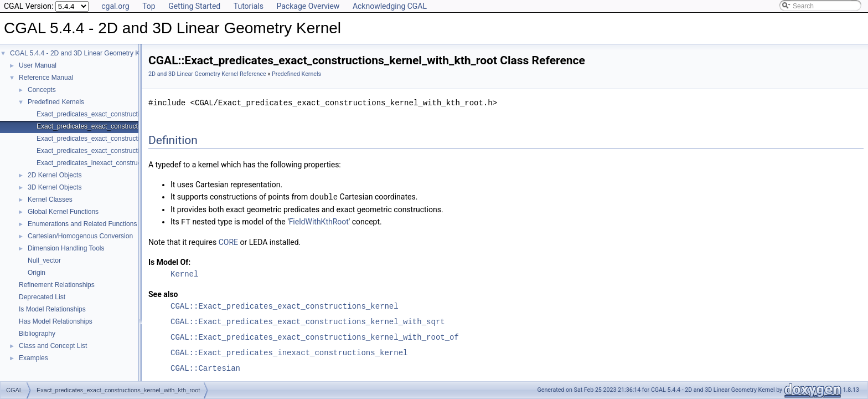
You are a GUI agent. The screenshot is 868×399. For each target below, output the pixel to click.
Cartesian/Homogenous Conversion (80, 236)
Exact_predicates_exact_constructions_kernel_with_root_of (124, 139)
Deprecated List (42, 297)
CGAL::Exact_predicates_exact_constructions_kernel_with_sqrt (308, 321)
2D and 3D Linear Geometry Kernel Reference (207, 74)
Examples (33, 358)
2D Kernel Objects (55, 175)
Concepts (42, 90)
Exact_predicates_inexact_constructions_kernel (107, 163)
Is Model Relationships (52, 309)
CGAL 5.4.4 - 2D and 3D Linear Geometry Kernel (82, 53)
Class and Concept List (53, 346)
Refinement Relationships (57, 285)
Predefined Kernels (56, 102)
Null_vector (44, 260)
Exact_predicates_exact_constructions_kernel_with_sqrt (119, 151)
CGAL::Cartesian (205, 367)
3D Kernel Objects (55, 187)
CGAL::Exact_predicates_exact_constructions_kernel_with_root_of (315, 336)
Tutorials (249, 6)
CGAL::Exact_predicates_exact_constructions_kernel (285, 305)
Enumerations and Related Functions (82, 224)
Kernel (184, 273)
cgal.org (115, 6)
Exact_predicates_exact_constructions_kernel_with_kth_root (126, 126)
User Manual (38, 65)
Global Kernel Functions (63, 212)
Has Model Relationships (56, 321)
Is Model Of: (169, 261)
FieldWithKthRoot (319, 221)
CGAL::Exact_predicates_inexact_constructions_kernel (289, 352)
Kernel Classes (50, 199)
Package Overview (308, 6)
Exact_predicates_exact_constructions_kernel (104, 114)
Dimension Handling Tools (66, 248)
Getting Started (194, 6)
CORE (228, 241)
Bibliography (37, 334)
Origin (37, 273)
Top (149, 6)
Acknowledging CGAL (390, 6)
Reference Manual (46, 78)
